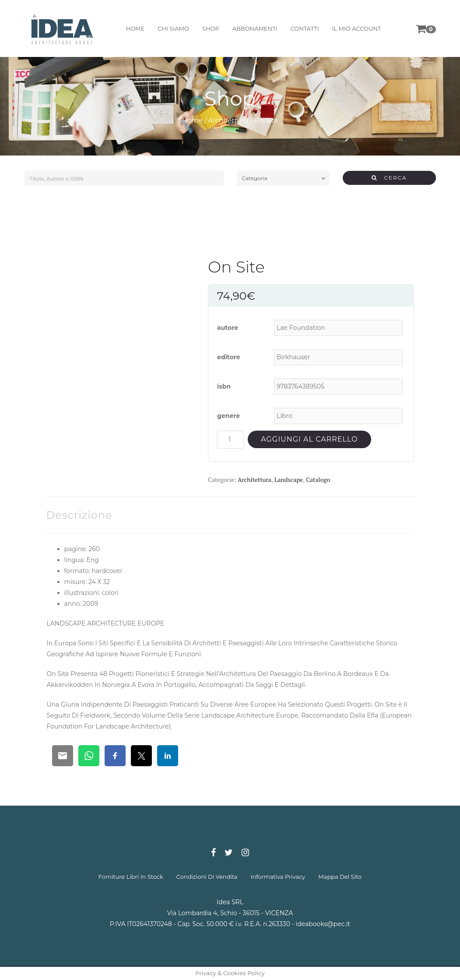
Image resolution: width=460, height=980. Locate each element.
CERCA (389, 178)
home (135, 28)
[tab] (79, 515)
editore (229, 357)
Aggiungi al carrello (309, 439)
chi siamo (173, 28)
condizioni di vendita (207, 877)
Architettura (228, 120)
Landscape (289, 479)
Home (192, 120)
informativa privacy (278, 877)
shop (211, 28)
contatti (305, 28)
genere (228, 416)
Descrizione (79, 515)
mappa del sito (340, 877)
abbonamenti (255, 28)
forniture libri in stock (131, 877)
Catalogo (318, 479)
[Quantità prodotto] (230, 440)
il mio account (357, 28)
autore (228, 328)
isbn (224, 386)
